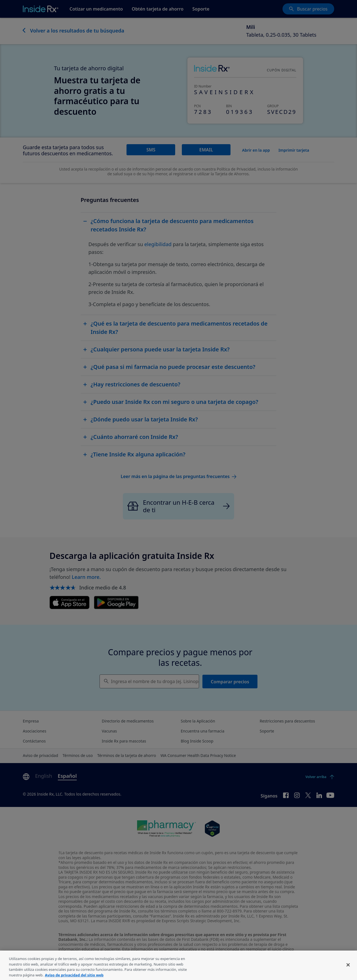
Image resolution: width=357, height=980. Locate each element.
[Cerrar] (348, 973)
